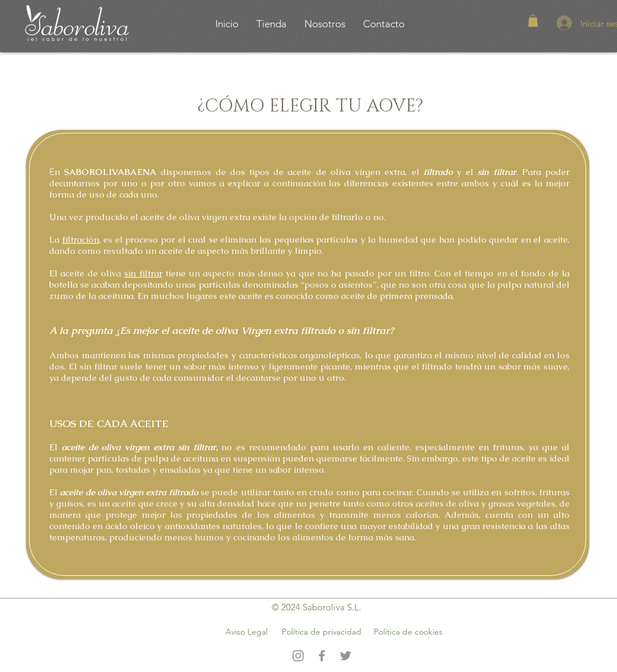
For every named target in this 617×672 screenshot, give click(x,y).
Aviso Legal (247, 632)
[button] (533, 21)
